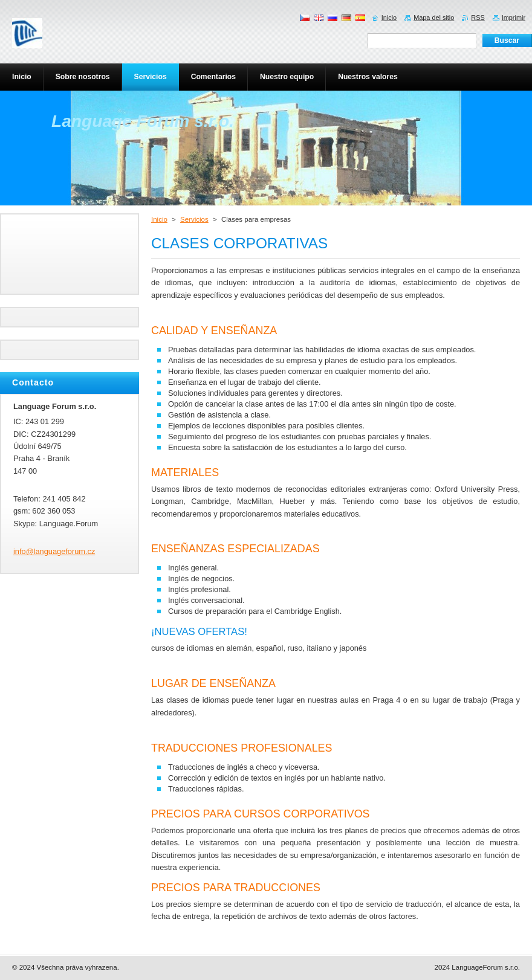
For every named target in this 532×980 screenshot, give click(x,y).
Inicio (159, 219)
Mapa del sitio (434, 18)
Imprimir (514, 18)
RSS (478, 18)
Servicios (194, 219)
